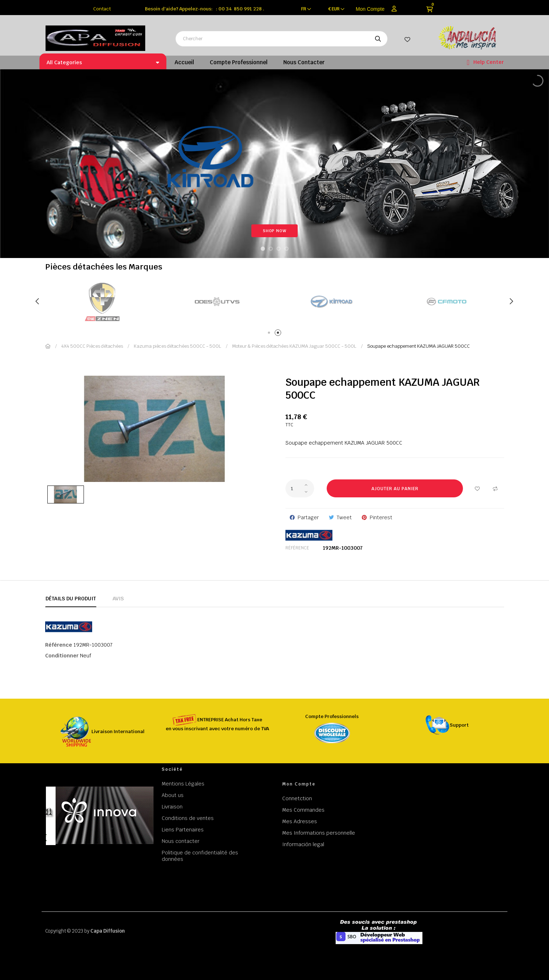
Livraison (172, 807)
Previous (38, 301)
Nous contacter (181, 841)
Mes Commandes (303, 810)
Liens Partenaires (183, 830)
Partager (308, 517)
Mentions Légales (183, 784)
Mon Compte (370, 9)
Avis (118, 599)
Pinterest (381, 517)
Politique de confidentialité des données (200, 856)
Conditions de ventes (188, 818)
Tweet (344, 517)
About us (173, 795)
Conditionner (62, 656)
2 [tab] (279, 334)
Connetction (297, 798)
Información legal (303, 844)
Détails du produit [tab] (71, 599)
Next (511, 301)
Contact (102, 9)
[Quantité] (300, 488)
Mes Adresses (300, 821)
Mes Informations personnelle (319, 833)
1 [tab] (270, 334)
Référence (297, 548)
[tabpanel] (155, 302)
